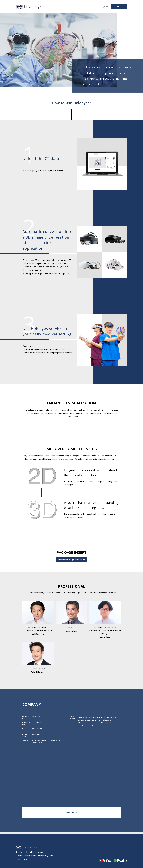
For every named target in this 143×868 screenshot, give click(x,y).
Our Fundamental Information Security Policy (34, 856)
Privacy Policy (21, 859)
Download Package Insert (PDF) (71, 560)
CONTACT (119, 7)
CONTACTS (72, 813)
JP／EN (106, 7)
